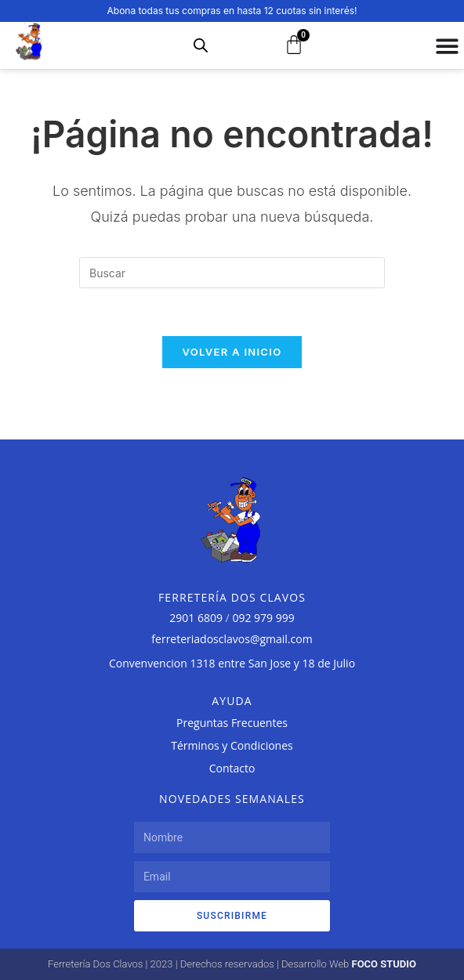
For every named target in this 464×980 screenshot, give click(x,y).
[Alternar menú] (447, 46)
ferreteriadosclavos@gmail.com (232, 639)
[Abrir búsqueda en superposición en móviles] (201, 45)
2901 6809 (196, 618)
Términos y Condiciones (232, 745)
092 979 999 (263, 618)
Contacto (232, 768)
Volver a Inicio (232, 352)
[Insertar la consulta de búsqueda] (232, 273)
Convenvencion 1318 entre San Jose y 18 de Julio (232, 663)
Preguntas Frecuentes (232, 723)
